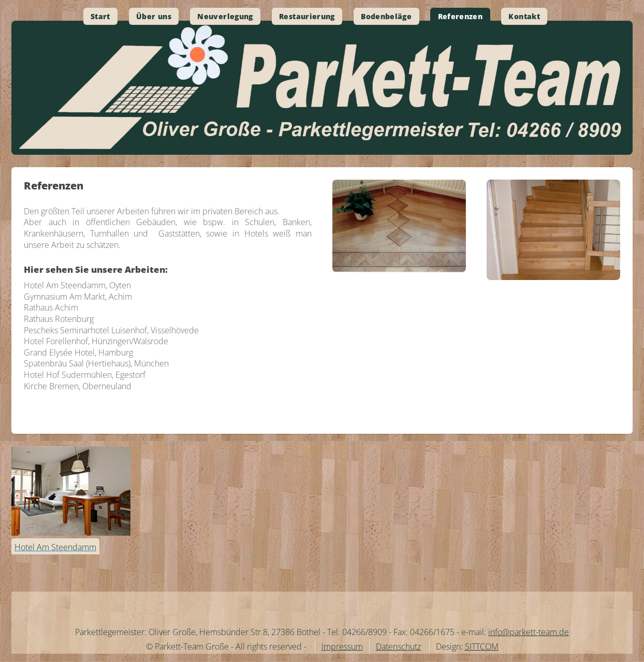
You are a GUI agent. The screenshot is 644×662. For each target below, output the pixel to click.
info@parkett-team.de (529, 632)
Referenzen (460, 16)
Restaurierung (307, 16)
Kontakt (524, 16)
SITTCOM (482, 646)
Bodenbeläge (386, 16)
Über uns (154, 16)
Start (100, 16)
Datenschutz (398, 646)
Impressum (342, 646)
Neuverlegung (225, 16)
